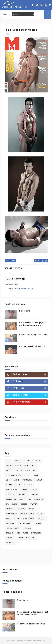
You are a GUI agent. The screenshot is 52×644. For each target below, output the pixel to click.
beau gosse (10, 261)
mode (38, 461)
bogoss (24, 504)
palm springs (25, 499)
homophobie (23, 494)
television (21, 485)
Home (6, 14)
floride (18, 466)
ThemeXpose (21, 640)
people (28, 475)
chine (36, 475)
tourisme (24, 490)
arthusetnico (30, 466)
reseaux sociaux (27, 514)
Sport (34, 490)
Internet (10, 485)
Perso (8, 461)
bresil (8, 519)
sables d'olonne (13, 533)
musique (9, 470)
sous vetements (23, 470)
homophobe (11, 538)
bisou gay (41, 519)
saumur (39, 480)
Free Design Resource (37, 640)
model (17, 480)
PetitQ (9, 466)
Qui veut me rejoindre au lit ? (32, 346)
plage (25, 533)
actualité (10, 494)
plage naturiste (25, 523)
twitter (34, 504)
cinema (38, 523)
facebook (32, 509)
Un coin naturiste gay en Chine (33, 335)
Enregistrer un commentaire (20, 289)
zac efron (10, 509)
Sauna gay (10, 543)
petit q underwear (14, 475)
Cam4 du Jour (12, 504)
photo (30, 461)
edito (31, 485)
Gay (35, 470)
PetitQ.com (36, 533)
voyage (40, 514)
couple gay (39, 499)
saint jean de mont (27, 538)
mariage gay (11, 499)
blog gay (21, 509)
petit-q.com (27, 480)
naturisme (10, 523)
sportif (34, 494)
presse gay (27, 528)
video (8, 480)
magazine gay (12, 490)
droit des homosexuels (24, 519)
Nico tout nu (25, 311)
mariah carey (11, 514)
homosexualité (12, 528)
